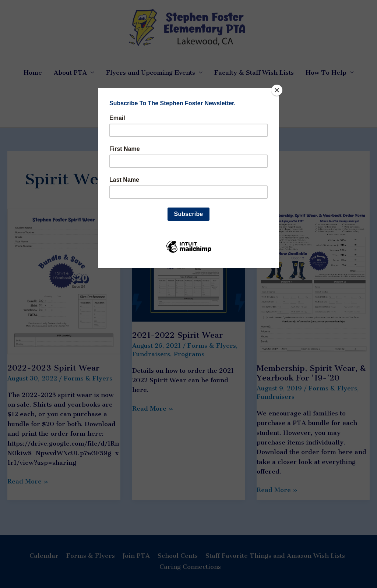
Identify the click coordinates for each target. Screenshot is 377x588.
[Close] (277, 90)
